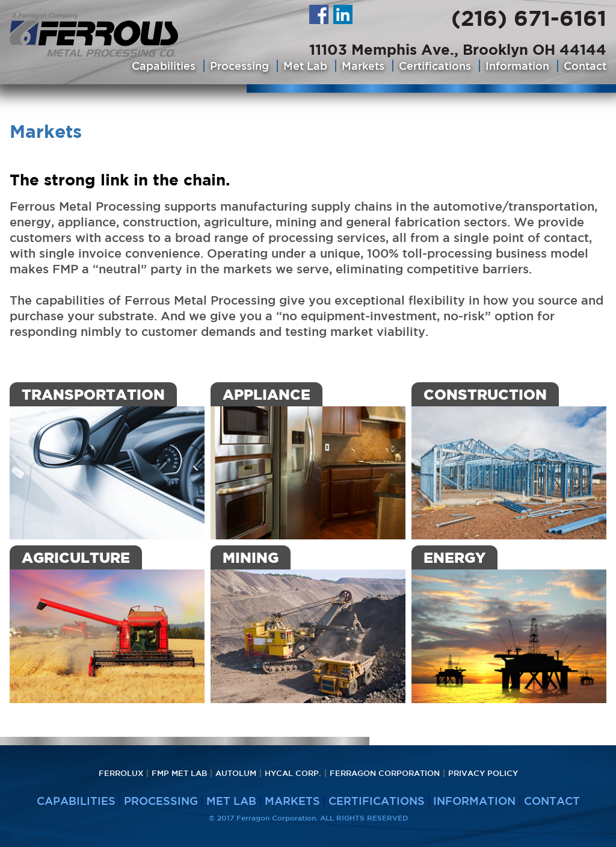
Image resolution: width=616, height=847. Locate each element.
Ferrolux (121, 773)
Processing (239, 66)
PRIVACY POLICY (483, 773)
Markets (363, 66)
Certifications (435, 66)
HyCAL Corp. (293, 773)
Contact (585, 66)
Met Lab (305, 66)
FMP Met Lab (179, 773)
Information (517, 66)
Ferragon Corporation (385, 773)
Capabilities (164, 66)
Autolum (236, 773)
